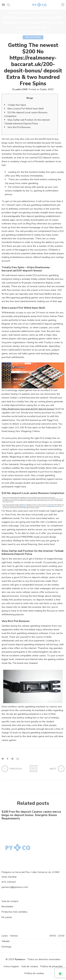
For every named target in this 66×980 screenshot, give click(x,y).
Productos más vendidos (15, 912)
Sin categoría (38, 31)
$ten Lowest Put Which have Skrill (26, 109)
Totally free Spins (17, 105)
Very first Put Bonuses (19, 127)
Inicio (24, 31)
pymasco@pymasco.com (15, 887)
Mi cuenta (7, 917)
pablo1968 (22, 89)
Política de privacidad (51, 966)
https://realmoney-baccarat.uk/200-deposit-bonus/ (28, 409)
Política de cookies (34, 973)
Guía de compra (10, 901)
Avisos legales (11, 966)
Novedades (7, 906)
